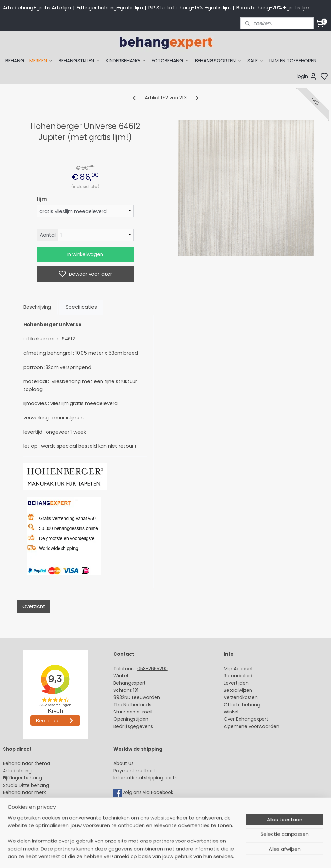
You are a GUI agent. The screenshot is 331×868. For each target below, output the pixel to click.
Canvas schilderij (22, 829)
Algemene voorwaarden (251, 726)
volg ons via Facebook (149, 792)
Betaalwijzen (238, 690)
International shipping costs (145, 778)
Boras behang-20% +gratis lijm (273, 8)
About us (123, 763)
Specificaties (81, 307)
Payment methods (135, 771)
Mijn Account (238, 669)
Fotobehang (17, 821)
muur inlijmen (68, 418)
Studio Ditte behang (26, 785)
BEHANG (15, 61)
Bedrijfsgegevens (133, 726)
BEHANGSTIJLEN (80, 61)
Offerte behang (242, 705)
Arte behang (17, 771)
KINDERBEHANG (126, 61)
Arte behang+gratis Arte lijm (37, 8)
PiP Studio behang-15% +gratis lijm (190, 8)
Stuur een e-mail (133, 712)
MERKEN (41, 61)
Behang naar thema (27, 763)
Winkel (231, 712)
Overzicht (34, 606)
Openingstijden (131, 719)
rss (227, 856)
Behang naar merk (24, 792)
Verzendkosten (241, 697)
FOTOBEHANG (171, 61)
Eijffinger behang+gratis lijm (110, 8)
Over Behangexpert (246, 719)
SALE (256, 61)
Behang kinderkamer (27, 799)
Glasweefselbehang (26, 814)
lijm (42, 199)
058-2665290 (153, 669)
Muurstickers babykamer (31, 807)
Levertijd (233, 683)
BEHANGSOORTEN (219, 61)
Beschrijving (37, 307)
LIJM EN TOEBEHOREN (293, 61)
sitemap (213, 856)
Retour (231, 676)
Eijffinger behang (22, 778)
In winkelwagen (85, 254)
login (307, 76)
